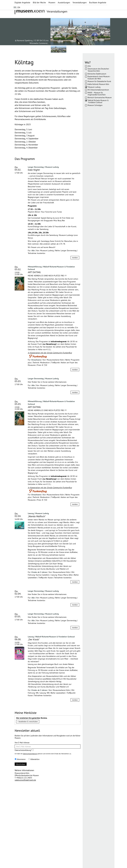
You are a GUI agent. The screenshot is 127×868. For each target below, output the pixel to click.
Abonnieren (20, 759)
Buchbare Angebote (98, 3)
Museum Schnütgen (95, 105)
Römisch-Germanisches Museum (100, 97)
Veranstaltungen (80, 3)
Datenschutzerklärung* (24, 750)
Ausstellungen (64, 3)
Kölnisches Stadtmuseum (97, 74)
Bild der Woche (39, 3)
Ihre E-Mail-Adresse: (22, 743)
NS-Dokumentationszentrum (98, 90)
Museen (52, 3)
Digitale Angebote (22, 3)
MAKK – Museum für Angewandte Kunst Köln (97, 94)
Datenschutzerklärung (30, 754)
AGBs (44, 861)
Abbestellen (34, 759)
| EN (17, 7)
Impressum (21, 861)
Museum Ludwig (94, 87)
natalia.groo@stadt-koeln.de (25, 780)
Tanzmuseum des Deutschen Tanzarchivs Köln (98, 70)
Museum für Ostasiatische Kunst (99, 81)
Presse (51, 861)
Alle (89, 66)
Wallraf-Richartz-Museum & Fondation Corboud (98, 101)
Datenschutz (34, 861)
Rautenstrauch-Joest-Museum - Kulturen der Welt (99, 78)
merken (75, 258)
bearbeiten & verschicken (28, 722)
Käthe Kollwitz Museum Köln (98, 84)
